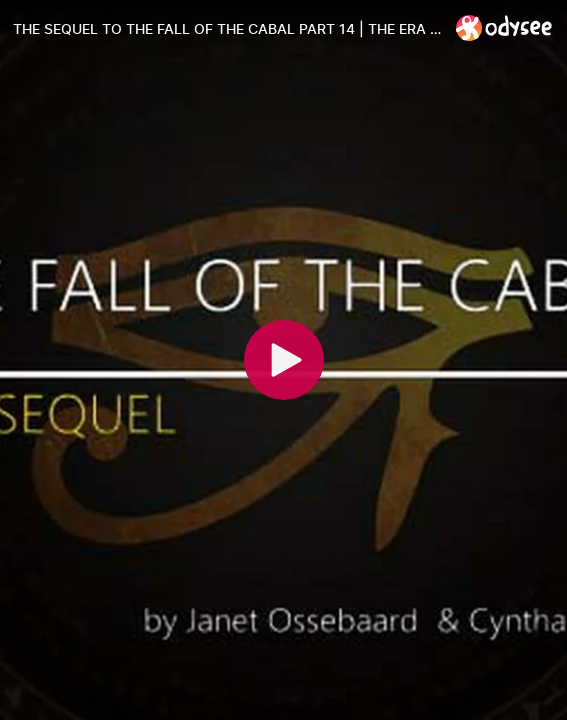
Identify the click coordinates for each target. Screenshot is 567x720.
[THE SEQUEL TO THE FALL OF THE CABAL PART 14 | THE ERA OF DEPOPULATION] (226, 29)
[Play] (284, 360)
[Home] (504, 27)
